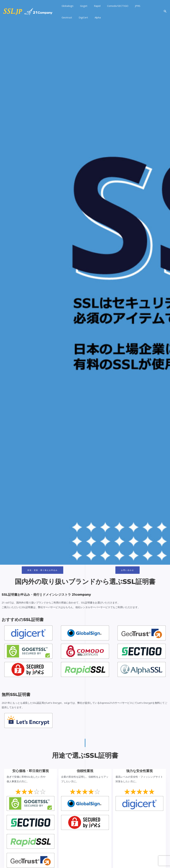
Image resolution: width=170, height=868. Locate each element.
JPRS (130, 6)
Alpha (78, 17)
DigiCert (65, 17)
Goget (81, 6)
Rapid (93, 6)
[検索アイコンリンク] (165, 12)
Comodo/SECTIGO (112, 6)
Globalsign (67, 6)
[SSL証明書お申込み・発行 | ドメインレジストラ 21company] (28, 11)
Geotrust (143, 6)
